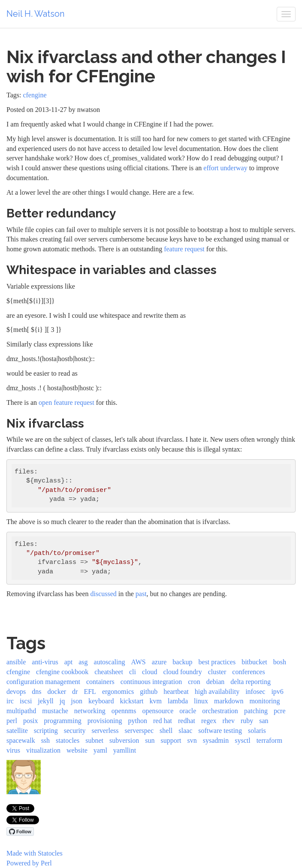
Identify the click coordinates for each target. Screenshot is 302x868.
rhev (228, 721)
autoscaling (110, 662)
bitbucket (254, 662)
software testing (220, 731)
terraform (269, 740)
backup (182, 662)
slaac (185, 731)
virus (13, 750)
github (149, 692)
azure (159, 662)
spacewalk (21, 740)
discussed (104, 594)
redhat (187, 721)
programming (63, 721)
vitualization (43, 750)
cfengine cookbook (62, 672)
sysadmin (216, 740)
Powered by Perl (29, 863)
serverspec (139, 731)
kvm (156, 701)
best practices (217, 662)
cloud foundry (182, 672)
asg (83, 662)
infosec (255, 692)
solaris (257, 731)
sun (150, 740)
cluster (217, 672)
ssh (45, 740)
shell (166, 731)
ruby (247, 721)
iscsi (26, 701)
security (75, 731)
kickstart (131, 701)
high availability (217, 692)
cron (194, 682)
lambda (178, 701)
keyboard (101, 701)
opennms (124, 711)
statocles (68, 740)
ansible (16, 662)
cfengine (35, 95)
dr (75, 692)
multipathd (21, 711)
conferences (248, 672)
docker (57, 692)
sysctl (242, 740)
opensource (158, 711)
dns (36, 692)
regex (209, 721)
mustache (55, 711)
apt (69, 662)
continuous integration (151, 682)
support (171, 740)
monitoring (264, 701)
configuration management (43, 682)
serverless (105, 731)
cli (133, 672)
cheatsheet (109, 672)
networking (90, 711)
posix (31, 721)
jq (62, 701)
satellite (17, 731)
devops (16, 692)
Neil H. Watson (35, 14)
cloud (150, 672)
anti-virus (45, 662)
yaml (100, 750)
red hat (163, 721)
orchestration (220, 711)
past (141, 594)
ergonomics (118, 692)
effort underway (225, 168)
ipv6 (277, 692)
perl (12, 721)
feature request (184, 249)
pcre (280, 711)
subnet (94, 740)
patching (256, 711)
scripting (46, 731)
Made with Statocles (35, 853)
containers (100, 682)
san (264, 721)
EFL (90, 692)
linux (201, 701)
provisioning (105, 721)
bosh (280, 662)
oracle (188, 711)
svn (192, 740)
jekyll (45, 701)
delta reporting (251, 682)
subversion (124, 740)
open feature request (66, 402)
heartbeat (176, 692)
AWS (138, 662)
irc (10, 701)
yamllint (125, 750)
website (77, 750)
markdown (229, 701)
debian (216, 682)
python (138, 721)
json (77, 701)
